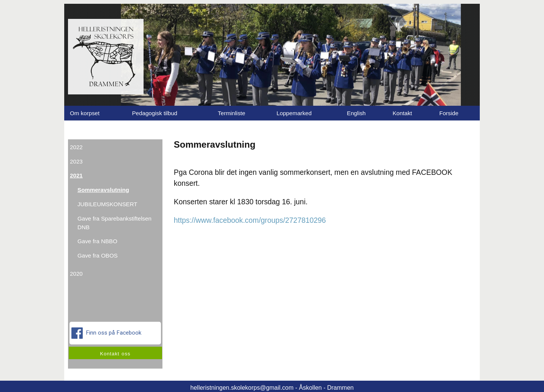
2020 (76, 274)
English (356, 113)
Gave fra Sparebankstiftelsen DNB (114, 223)
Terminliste (232, 113)
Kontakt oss (115, 354)
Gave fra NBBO (97, 241)
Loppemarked (294, 113)
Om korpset (85, 113)
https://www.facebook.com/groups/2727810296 (250, 220)
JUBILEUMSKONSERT (107, 204)
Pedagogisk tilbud (155, 113)
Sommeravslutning (103, 190)
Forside (449, 113)
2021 (76, 175)
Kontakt (402, 113)
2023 (76, 161)
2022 (76, 147)
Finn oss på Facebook (107, 333)
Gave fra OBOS (97, 255)
